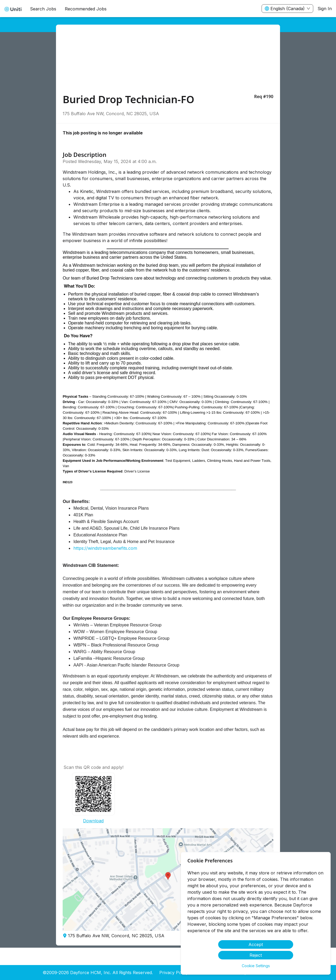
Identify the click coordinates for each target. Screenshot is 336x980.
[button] (168, 880)
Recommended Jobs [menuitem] (86, 9)
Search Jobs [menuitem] (43, 9)
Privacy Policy (174, 973)
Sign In (325, 9)
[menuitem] (13, 9)
